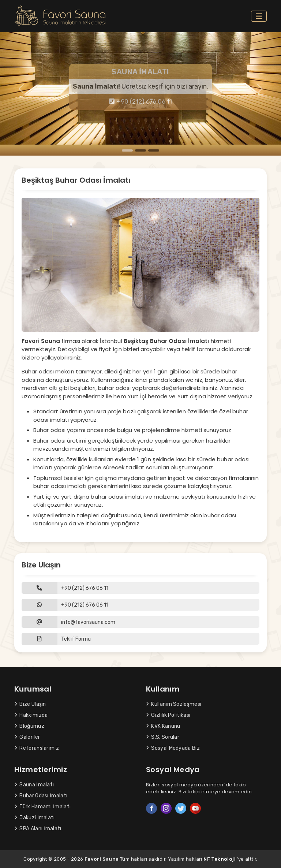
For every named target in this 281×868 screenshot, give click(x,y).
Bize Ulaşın (30, 704)
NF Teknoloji (220, 859)
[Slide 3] (154, 150)
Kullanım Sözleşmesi (174, 704)
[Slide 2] (140, 150)
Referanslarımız (37, 748)
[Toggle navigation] (259, 16)
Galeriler (27, 737)
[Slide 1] (127, 150)
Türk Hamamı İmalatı (42, 807)
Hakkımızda (31, 715)
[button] (140, 639)
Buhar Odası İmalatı (41, 796)
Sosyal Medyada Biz (173, 748)
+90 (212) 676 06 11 (141, 101)
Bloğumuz (29, 726)
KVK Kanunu (163, 726)
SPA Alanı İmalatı (38, 829)
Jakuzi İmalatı (35, 818)
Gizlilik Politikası (168, 715)
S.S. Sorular (163, 737)
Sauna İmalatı (34, 785)
